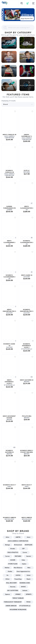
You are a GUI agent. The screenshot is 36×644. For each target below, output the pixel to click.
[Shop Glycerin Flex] (18, 15)
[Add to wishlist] (15, 111)
